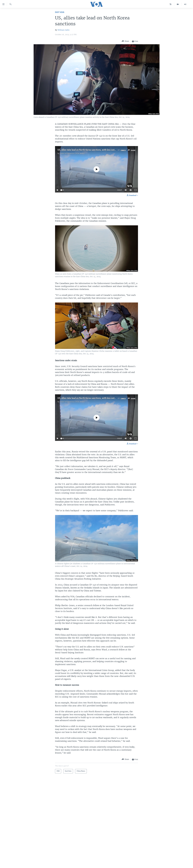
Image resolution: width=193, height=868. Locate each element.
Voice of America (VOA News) (72, 153)
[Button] (125, 41)
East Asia (60, 12)
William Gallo (64, 30)
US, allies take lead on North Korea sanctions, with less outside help (90, 150)
